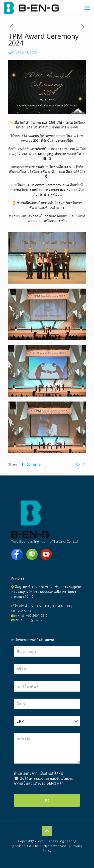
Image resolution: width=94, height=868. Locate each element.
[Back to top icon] (47, 831)
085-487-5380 (62, 606)
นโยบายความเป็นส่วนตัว (37, 773)
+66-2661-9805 (40, 606)
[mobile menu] (87, 7)
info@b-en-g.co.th (38, 620)
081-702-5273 (21, 611)
